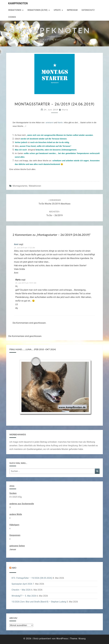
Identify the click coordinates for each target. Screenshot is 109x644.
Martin (60, 123)
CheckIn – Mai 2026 (21, 590)
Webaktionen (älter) (37, 10)
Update (57, 10)
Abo (14, 568)
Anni (16, 244)
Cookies (12, 17)
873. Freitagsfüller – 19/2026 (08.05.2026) (32, 578)
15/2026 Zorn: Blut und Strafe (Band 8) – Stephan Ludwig (39, 602)
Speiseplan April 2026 (22, 584)
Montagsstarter (20, 186)
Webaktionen (15, 10)
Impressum (72, 10)
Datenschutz (88, 10)
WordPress (62, 639)
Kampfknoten (18, 3)
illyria (65, 110)
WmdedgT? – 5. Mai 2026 (24, 596)
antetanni (50, 123)
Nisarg (82, 639)
